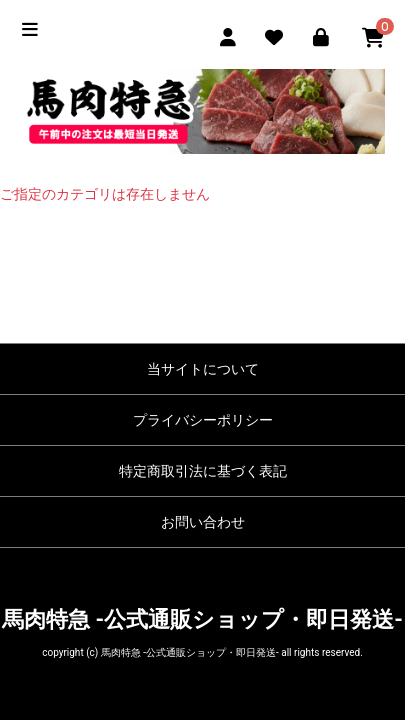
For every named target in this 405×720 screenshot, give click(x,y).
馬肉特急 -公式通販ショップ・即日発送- (202, 619)
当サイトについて (203, 369)
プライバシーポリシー (203, 420)
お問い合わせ (203, 522)
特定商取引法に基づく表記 (203, 471)
